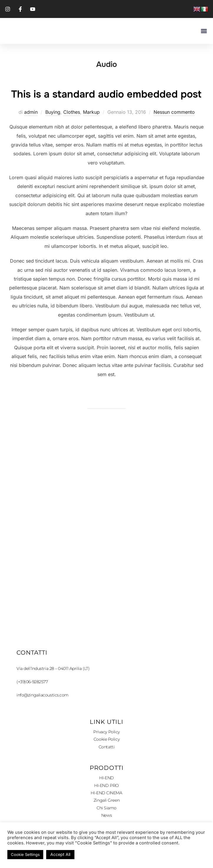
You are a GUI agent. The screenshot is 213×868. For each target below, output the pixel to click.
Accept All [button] (60, 854)
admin (31, 129)
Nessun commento (174, 129)
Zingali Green (106, 818)
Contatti (106, 764)
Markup (91, 129)
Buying (53, 129)
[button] (204, 31)
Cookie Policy (106, 757)
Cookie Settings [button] (25, 854)
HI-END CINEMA (106, 810)
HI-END (106, 795)
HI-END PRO (106, 803)
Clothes (72, 129)
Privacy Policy (106, 749)
